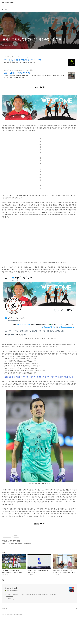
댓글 (3, 606)
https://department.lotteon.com (14, 57)
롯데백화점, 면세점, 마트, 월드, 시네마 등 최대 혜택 (20, 62)
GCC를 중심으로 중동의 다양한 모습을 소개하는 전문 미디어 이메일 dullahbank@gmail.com (31, 620)
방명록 (7, 10)
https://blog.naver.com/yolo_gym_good (17, 70)
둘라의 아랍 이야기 (8, 2)
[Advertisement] (39, 542)
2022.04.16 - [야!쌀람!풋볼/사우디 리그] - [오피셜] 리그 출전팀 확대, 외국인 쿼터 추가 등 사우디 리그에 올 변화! (38, 377)
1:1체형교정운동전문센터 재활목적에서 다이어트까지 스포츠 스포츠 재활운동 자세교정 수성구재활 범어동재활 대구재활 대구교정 (34, 76)
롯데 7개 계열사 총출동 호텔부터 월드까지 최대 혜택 (22, 60)
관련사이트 (5, 634)
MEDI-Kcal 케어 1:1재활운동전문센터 (17, 73)
